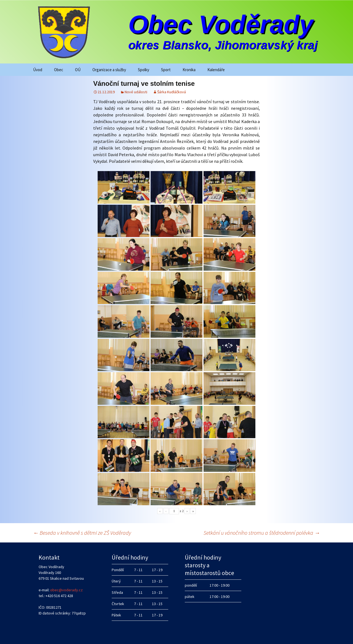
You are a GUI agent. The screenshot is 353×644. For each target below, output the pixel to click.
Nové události (136, 92)
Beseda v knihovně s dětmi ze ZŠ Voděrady (82, 533)
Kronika (189, 70)
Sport (166, 70)
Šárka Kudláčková (172, 92)
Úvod (38, 70)
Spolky (144, 70)
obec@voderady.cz (66, 590)
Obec (59, 70)
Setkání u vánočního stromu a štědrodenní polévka (262, 533)
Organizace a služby (109, 70)
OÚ (78, 70)
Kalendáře (216, 70)
